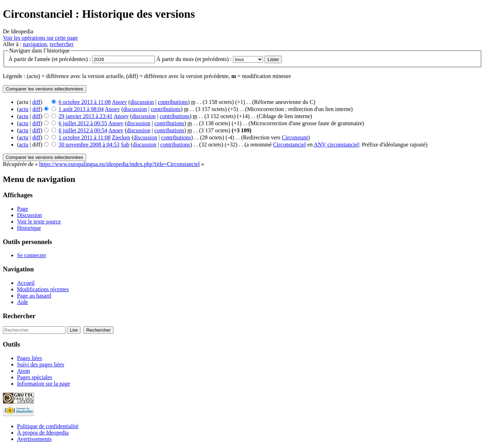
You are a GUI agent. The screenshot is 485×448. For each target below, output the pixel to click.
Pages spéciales (35, 377)
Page (23, 209)
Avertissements (34, 439)
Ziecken (121, 137)
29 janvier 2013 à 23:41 (85, 116)
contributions (173, 102)
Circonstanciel (289, 145)
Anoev (119, 102)
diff (36, 102)
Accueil (26, 283)
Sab (125, 145)
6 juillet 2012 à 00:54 (83, 130)
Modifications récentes (43, 289)
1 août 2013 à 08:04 (81, 109)
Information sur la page (44, 384)
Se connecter (32, 255)
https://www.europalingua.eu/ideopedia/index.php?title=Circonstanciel (120, 164)
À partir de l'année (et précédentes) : (50, 59)
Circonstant (295, 137)
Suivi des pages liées (41, 364)
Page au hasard (34, 296)
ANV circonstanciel (336, 145)
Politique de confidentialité (48, 426)
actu (24, 109)
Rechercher (19, 316)
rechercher (62, 44)
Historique (29, 228)
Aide (23, 302)
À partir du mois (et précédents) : (194, 59)
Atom (23, 371)
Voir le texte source (39, 222)
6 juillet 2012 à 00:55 (83, 123)
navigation (35, 44)
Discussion (29, 215)
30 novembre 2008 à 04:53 (89, 145)
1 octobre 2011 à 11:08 (84, 137)
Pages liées (30, 358)
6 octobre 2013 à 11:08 (85, 102)
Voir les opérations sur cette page (40, 38)
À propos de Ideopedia (43, 433)
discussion (142, 102)
